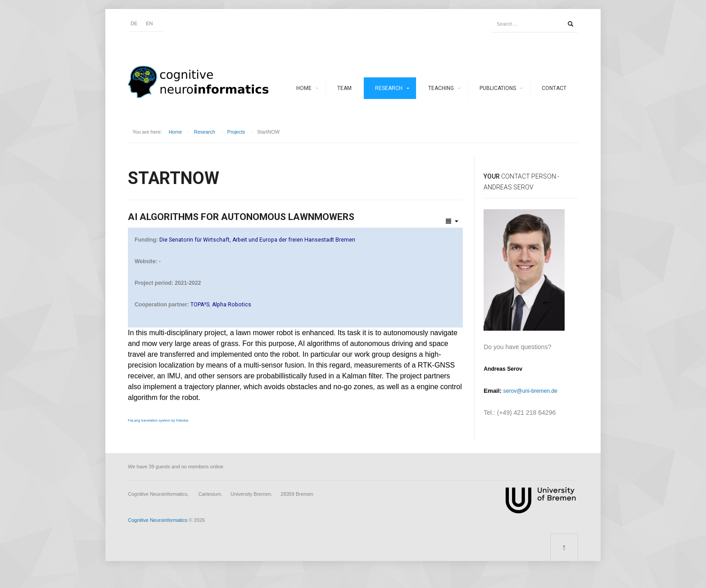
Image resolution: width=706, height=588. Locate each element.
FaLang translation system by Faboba (158, 420)
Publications (498, 88)
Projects (236, 132)
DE (134, 23)
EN (149, 23)
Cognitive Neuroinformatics (158, 520)
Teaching (441, 88)
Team (344, 88)
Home (304, 88)
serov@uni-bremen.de (530, 391)
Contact (554, 88)
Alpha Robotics (232, 305)
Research (389, 88)
